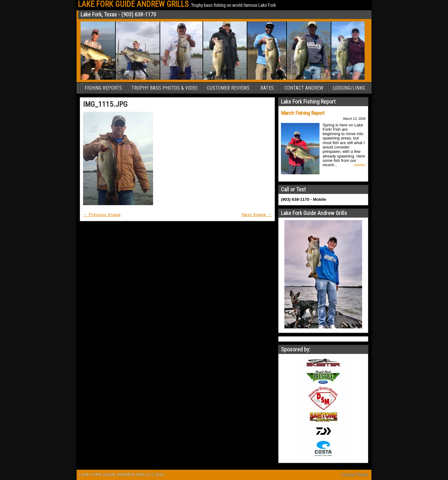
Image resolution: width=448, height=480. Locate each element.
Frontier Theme (355, 475)
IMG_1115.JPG (105, 104)
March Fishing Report (303, 113)
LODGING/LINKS (349, 88)
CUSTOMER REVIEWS (228, 88)
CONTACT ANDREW (304, 88)
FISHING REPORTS (103, 88)
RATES (267, 88)
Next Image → (257, 214)
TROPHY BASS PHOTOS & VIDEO (164, 88)
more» (360, 165)
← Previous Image (102, 214)
